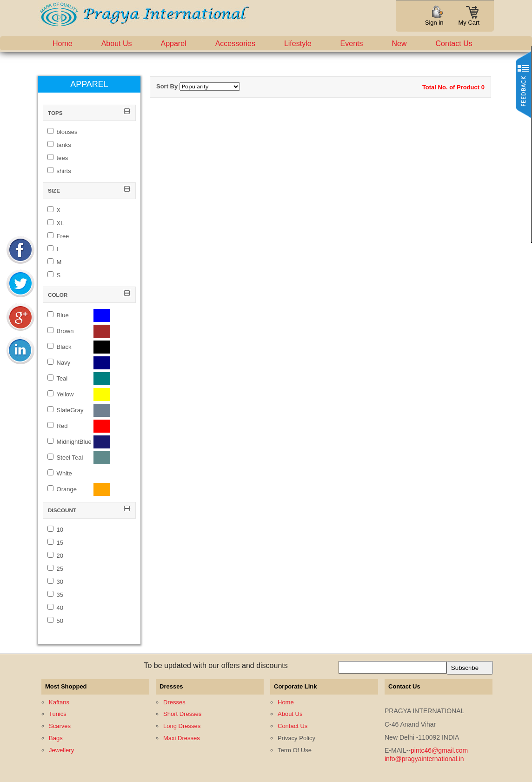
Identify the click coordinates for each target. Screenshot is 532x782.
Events (352, 43)
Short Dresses (182, 714)
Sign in (434, 23)
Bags (56, 738)
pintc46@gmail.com (439, 750)
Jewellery (61, 750)
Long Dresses (182, 726)
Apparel (174, 43)
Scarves (60, 726)
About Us (117, 43)
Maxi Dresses (182, 738)
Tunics (58, 714)
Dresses (174, 702)
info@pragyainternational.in (424, 759)
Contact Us (454, 43)
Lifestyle (298, 43)
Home (63, 43)
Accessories (235, 43)
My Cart (469, 20)
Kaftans (59, 702)
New (399, 43)
